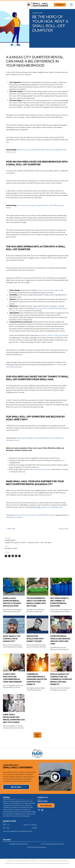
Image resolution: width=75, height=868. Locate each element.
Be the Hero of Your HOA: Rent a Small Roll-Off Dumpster (34, 515)
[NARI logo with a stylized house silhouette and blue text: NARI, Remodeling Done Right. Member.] (37, 755)
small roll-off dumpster (43, 469)
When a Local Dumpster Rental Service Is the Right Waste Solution (12, 602)
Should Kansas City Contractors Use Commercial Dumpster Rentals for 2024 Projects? (61, 679)
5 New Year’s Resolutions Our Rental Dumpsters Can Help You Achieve (14, 718)
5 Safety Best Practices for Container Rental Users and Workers (12, 678)
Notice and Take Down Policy (47, 863)
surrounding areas (23, 818)
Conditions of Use (35, 863)
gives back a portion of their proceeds (52, 335)
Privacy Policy (10, 863)
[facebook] (39, 813)
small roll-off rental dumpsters (49, 290)
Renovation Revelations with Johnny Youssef (35, 639)
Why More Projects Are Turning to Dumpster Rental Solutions (59, 602)
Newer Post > (64, 529)
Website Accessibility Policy (62, 863)
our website (59, 365)
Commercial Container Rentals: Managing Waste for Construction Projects (37, 679)
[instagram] (42, 813)
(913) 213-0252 (43, 804)
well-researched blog (14, 367)
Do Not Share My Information (22, 863)
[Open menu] (71, 5)
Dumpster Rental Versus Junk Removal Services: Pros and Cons (60, 640)
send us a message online (53, 507)
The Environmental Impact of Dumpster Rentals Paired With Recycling (36, 602)
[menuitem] (19, 846)
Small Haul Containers (14, 517)
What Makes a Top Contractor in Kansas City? (12, 639)
